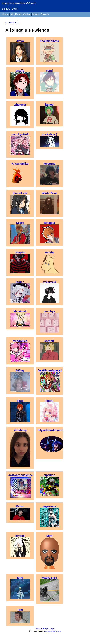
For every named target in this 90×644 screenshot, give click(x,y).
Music (36, 14)
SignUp (6, 9)
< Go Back (12, 22)
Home (5, 14)
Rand (18, 14)
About (39, 629)
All (12, 14)
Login (15, 9)
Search (45, 14)
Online (27, 14)
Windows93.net (53, 631)
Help (45, 629)
